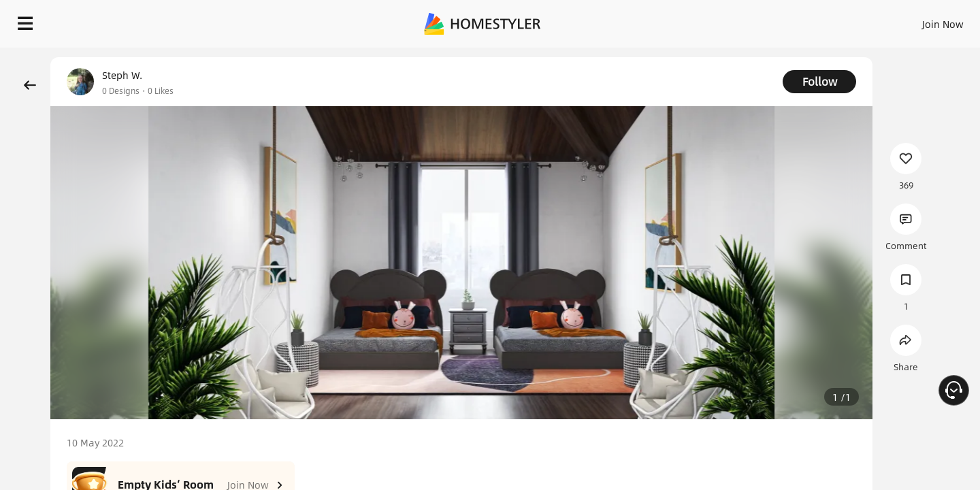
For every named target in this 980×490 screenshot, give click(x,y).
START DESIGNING (912, 20)
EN (826, 20)
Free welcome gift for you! (697, 57)
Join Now (779, 20)
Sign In (729, 20)
